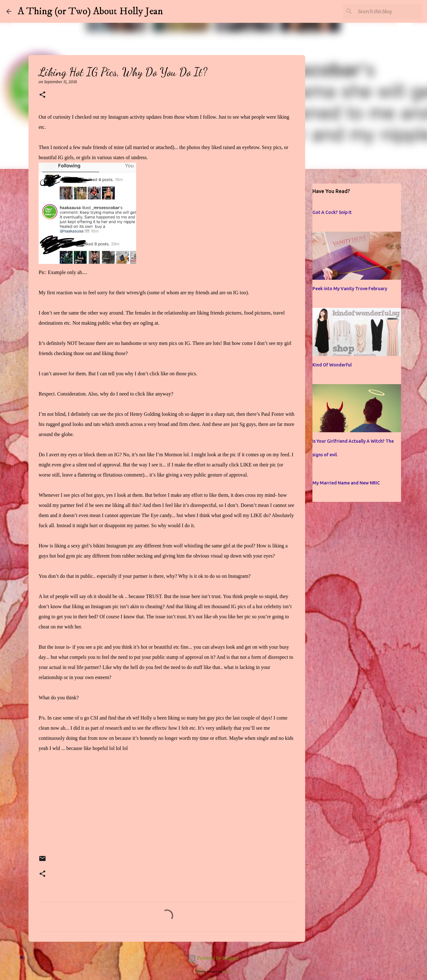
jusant (226, 971)
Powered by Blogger (214, 958)
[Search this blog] (389, 11)
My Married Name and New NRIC (346, 483)
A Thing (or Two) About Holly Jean (90, 11)
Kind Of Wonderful (332, 365)
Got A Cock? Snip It (332, 212)
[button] (42, 95)
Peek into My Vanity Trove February (350, 289)
